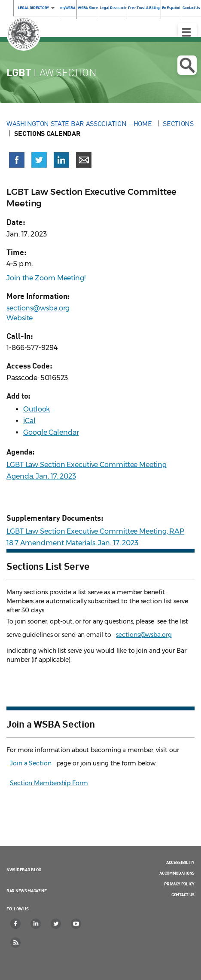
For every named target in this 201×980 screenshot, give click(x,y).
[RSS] (16, 943)
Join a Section (31, 763)
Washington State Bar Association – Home (80, 123)
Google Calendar (51, 432)
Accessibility (180, 862)
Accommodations (177, 873)
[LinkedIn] (36, 924)
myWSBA (68, 8)
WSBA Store (88, 8)
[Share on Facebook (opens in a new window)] (17, 160)
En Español (171, 8)
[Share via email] (84, 160)
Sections (178, 123)
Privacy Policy (179, 884)
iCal (29, 421)
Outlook (37, 409)
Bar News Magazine (27, 891)
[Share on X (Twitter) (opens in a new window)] (39, 160)
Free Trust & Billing (144, 8)
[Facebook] (16, 924)
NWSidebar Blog (24, 869)
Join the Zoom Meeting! (46, 278)
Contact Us (183, 894)
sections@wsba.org (38, 308)
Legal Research (113, 8)
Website (20, 318)
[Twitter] (56, 924)
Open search (187, 65)
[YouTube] (76, 924)
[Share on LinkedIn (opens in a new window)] (61, 160)
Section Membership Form (49, 783)
